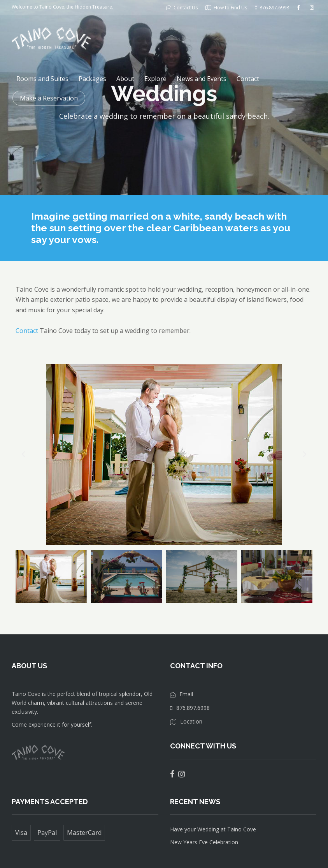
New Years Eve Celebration (204, 842)
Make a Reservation (49, 98)
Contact (248, 79)
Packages (92, 79)
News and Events (202, 79)
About (125, 79)
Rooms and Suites (42, 79)
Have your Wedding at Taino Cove (213, 829)
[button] (23, 454)
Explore (155, 79)
